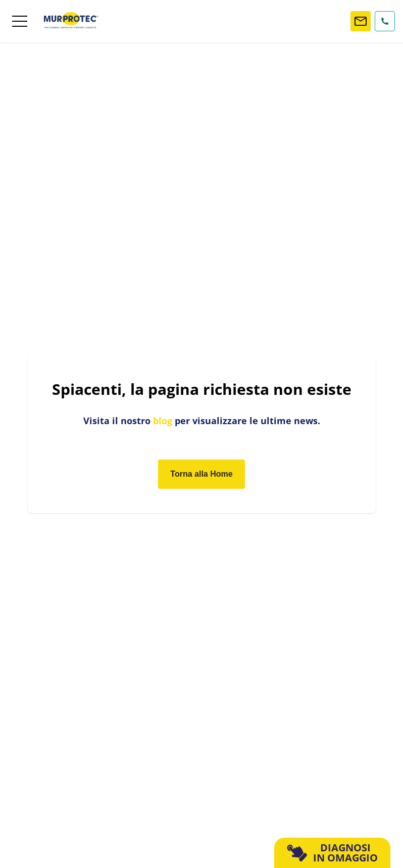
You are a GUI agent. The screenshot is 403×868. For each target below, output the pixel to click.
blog (163, 421)
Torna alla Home (201, 474)
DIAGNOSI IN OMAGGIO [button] (333, 853)
